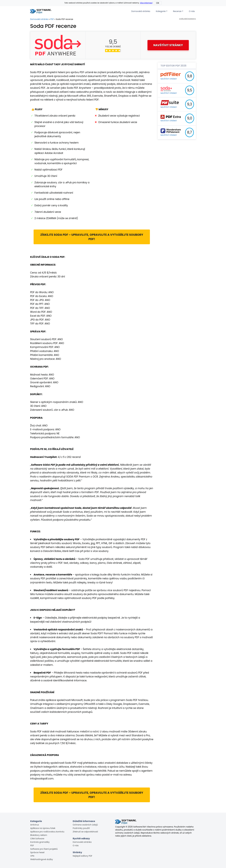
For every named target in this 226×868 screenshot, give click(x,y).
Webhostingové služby (42, 859)
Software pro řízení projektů (44, 849)
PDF (52, 19)
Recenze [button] (177, 11)
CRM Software (37, 839)
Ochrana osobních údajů (85, 825)
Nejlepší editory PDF (83, 856)
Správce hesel (37, 852)
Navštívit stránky (168, 45)
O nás (192, 11)
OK (158, 3)
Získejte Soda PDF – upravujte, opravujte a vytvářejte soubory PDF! (92, 237)
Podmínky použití (81, 828)
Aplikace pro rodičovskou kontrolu (47, 832)
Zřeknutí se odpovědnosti (85, 832)
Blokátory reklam (39, 835)
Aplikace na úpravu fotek (43, 828)
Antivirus (35, 825)
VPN (32, 856)
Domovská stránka (141, 11)
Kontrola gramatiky (40, 842)
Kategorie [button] (161, 11)
